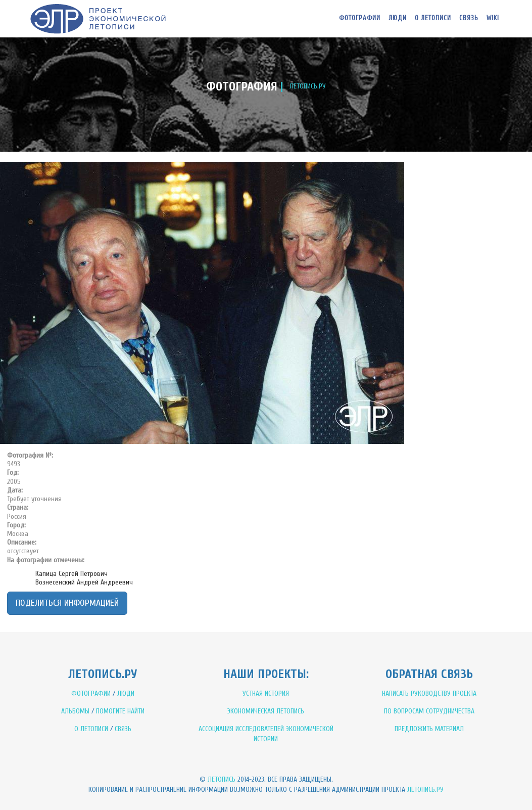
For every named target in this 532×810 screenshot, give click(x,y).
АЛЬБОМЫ (75, 711)
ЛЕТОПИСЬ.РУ (308, 86)
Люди (398, 18)
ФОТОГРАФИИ (91, 693)
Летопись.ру (425, 790)
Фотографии (360, 18)
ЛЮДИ (126, 693)
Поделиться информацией (67, 603)
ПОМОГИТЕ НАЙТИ (120, 711)
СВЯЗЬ (123, 729)
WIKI (493, 18)
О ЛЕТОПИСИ (91, 729)
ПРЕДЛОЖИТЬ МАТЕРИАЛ (429, 729)
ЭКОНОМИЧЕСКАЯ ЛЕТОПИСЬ (266, 711)
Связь (469, 18)
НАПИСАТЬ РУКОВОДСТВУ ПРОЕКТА (429, 693)
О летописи (433, 18)
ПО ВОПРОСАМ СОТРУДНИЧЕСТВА (429, 711)
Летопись (222, 779)
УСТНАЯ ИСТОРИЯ (266, 693)
